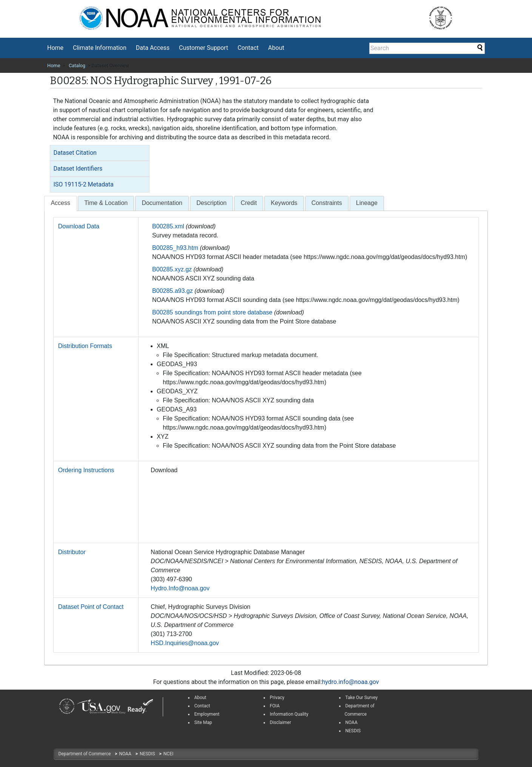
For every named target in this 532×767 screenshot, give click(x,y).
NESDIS (148, 754)
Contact (248, 48)
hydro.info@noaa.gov (351, 682)
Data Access (153, 48)
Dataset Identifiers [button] (78, 169)
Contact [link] (202, 706)
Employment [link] (207, 714)
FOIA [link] (274, 706)
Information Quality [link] (289, 714)
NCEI (168, 754)
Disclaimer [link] (280, 722)
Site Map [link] (203, 722)
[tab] (100, 153)
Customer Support (204, 48)
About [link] (200, 698)
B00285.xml (168, 226)
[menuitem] (55, 48)
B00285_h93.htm (175, 248)
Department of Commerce (85, 754)
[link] (67, 706)
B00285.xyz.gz (172, 269)
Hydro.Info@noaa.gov (180, 588)
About (276, 48)
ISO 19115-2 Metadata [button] (83, 184)
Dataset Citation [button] (75, 153)
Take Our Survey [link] (361, 698)
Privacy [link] (277, 698)
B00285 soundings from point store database (212, 312)
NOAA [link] (351, 722)
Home (55, 48)
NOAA (126, 754)
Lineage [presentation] (367, 203)
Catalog (77, 65)
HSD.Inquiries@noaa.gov (185, 643)
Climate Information (100, 48)
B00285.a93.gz (173, 291)
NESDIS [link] (353, 731)
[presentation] (60, 203)
